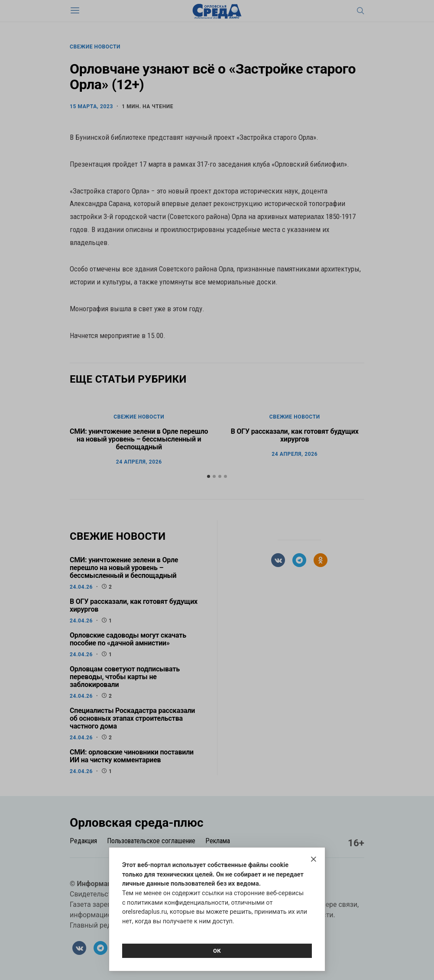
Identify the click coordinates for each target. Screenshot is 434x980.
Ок (217, 951)
